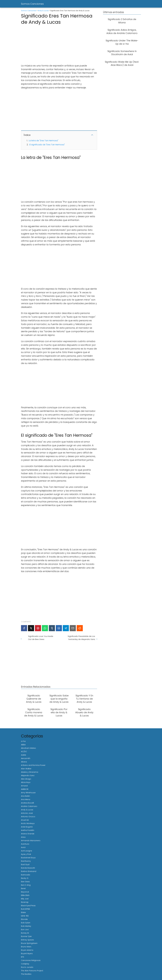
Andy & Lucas (27, 810)
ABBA (23, 745)
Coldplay (25, 964)
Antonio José (27, 813)
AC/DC (24, 752)
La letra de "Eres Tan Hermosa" (44, 141)
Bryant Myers (27, 953)
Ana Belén (26, 796)
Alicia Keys (26, 782)
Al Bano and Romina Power (33, 765)
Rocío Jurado (27, 967)
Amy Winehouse (28, 793)
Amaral (24, 786)
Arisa (23, 837)
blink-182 (25, 916)
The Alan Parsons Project (32, 971)
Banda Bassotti (28, 868)
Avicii (23, 847)
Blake (23, 912)
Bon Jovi (25, 930)
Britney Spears (27, 940)
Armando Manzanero (31, 841)
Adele (24, 755)
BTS (23, 957)
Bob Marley (26, 926)
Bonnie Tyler (26, 936)
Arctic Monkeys (28, 823)
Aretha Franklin (28, 830)
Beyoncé (25, 892)
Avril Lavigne (27, 851)
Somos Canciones (32, 4)
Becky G (25, 878)
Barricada (26, 875)
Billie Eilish (25, 895)
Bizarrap (25, 902)
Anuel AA (25, 820)
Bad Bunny (26, 861)
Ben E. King (26, 885)
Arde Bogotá (27, 827)
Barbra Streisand (29, 871)
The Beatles (26, 974)
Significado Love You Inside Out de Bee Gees (41, 638)
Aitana (24, 762)
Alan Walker (26, 769)
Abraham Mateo (28, 748)
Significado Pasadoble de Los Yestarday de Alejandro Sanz (81, 638)
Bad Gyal (25, 864)
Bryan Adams (27, 950)
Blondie (24, 919)
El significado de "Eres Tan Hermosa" (47, 145)
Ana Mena (26, 799)
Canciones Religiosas (31, 960)
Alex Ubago (26, 779)
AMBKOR (25, 789)
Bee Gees (25, 882)
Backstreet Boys (28, 858)
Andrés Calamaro (29, 806)
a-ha (23, 741)
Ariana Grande (28, 834)
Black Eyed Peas (28, 906)
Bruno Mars (26, 947)
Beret (23, 888)
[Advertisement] (59, 44)
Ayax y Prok (26, 854)
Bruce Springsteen (29, 943)
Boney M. (25, 933)
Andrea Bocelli (27, 803)
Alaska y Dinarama (30, 772)
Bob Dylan (26, 923)
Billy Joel (25, 899)
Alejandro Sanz (28, 775)
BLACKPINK (26, 909)
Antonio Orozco (28, 817)
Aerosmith (26, 758)
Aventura (25, 844)
